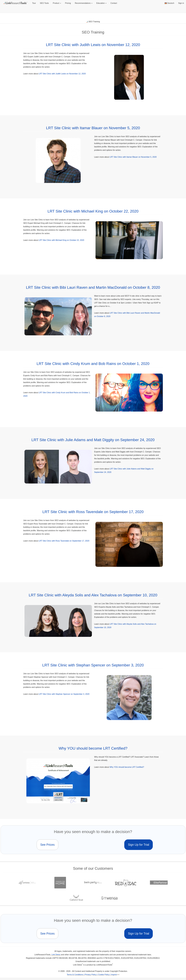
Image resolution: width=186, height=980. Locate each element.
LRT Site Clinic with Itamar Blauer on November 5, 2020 (93, 128)
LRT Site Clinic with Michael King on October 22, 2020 (93, 211)
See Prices (47, 845)
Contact (114, 3)
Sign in (181, 3)
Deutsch (169, 3)
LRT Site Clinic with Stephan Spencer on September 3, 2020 (93, 665)
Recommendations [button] (84, 3)
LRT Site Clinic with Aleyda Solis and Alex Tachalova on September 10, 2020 (93, 595)
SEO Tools (44, 3)
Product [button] (57, 3)
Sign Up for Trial (139, 845)
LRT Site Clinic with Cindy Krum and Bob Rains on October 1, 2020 (93, 364)
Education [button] (101, 3)
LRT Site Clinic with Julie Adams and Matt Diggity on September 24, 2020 (93, 440)
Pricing (68, 3)
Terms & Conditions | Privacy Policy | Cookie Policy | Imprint (92, 975)
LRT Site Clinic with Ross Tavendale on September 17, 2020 (93, 512)
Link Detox (56, 955)
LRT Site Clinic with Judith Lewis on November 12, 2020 (93, 45)
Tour (34, 3)
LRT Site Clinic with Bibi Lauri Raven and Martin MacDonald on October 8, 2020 (93, 287)
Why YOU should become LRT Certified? (93, 748)
